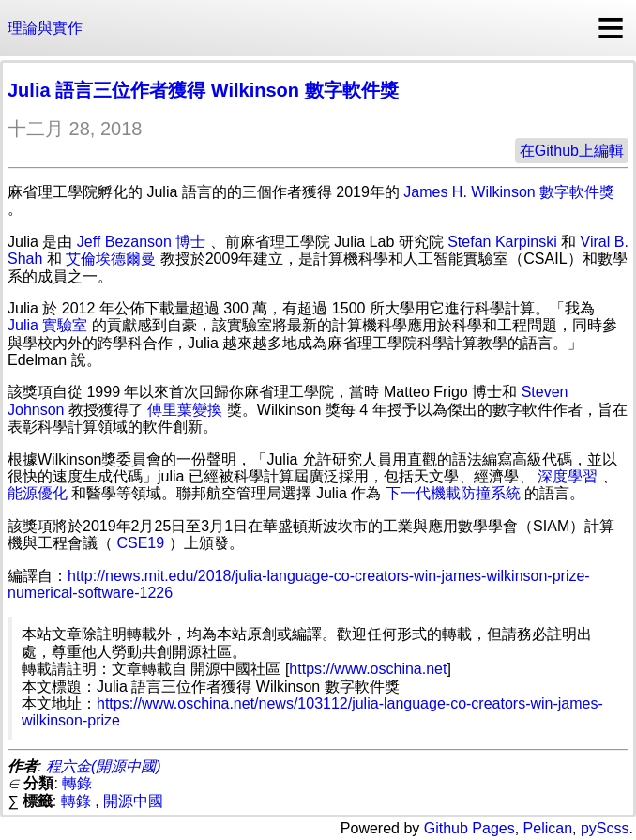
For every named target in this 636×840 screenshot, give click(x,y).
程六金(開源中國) (104, 766)
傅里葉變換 (185, 410)
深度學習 (568, 476)
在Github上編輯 (572, 151)
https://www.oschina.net (368, 669)
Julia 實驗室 (47, 325)
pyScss (605, 828)
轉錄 (77, 783)
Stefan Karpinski (502, 242)
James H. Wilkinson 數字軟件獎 (509, 192)
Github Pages (469, 828)
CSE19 (140, 543)
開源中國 (133, 801)
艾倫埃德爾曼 (111, 259)
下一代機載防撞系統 (453, 493)
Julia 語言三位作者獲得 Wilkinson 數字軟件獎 (203, 90)
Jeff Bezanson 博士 (142, 242)
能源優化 (38, 493)
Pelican (548, 828)
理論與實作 (45, 28)
